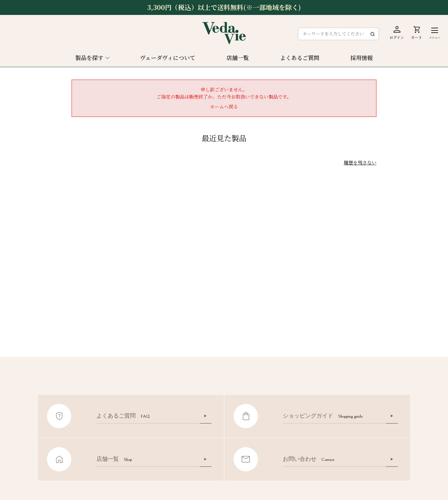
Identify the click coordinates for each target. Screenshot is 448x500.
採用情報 (362, 58)
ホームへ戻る (224, 106)
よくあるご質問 (300, 58)
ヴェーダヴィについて (168, 58)
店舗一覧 (238, 58)
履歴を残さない (360, 162)
